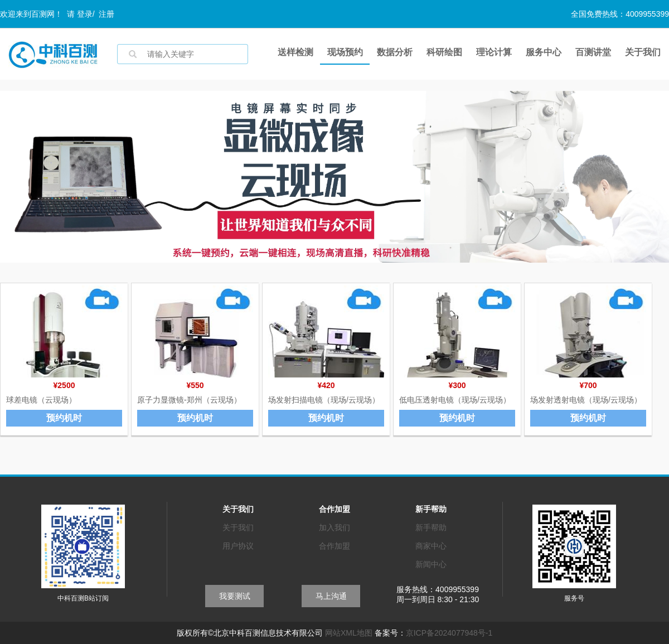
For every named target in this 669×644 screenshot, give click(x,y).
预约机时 (64, 418)
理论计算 (494, 52)
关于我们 (643, 52)
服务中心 (544, 52)
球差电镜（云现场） (41, 400)
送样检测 (295, 52)
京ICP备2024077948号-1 (449, 633)
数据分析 (395, 52)
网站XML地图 (349, 633)
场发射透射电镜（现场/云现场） (586, 400)
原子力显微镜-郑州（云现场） (189, 400)
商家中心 (431, 546)
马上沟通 (331, 596)
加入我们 (334, 527)
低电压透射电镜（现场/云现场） (455, 400)
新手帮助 (431, 527)
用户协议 (238, 546)
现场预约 (345, 52)
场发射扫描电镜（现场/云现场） (324, 400)
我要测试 (235, 596)
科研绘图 (444, 52)
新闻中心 (431, 564)
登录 (85, 14)
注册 (106, 14)
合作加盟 (334, 546)
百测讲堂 (593, 52)
